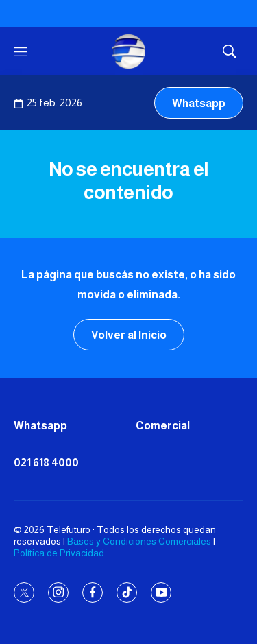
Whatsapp (199, 103)
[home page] (129, 51)
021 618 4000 (46, 463)
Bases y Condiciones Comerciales (139, 541)
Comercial (163, 426)
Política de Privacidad (59, 553)
